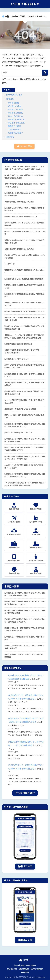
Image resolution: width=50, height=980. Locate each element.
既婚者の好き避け (15, 133)
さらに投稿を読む (25, 793)
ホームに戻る (24, 146)
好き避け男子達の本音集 (18, 969)
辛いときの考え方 (15, 116)
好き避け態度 (13, 103)
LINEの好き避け (15, 129)
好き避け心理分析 (15, 113)
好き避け (10, 99)
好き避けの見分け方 (16, 119)
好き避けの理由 (14, 106)
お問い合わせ (37, 969)
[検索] (45, 73)
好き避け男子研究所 (25, 4)
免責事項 (25, 972)
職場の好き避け (14, 126)
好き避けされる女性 (16, 123)
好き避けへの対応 (15, 109)
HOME (25, 960)
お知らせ (10, 137)
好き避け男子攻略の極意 (25, 965)
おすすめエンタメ (14, 95)
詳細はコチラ (25, 866)
